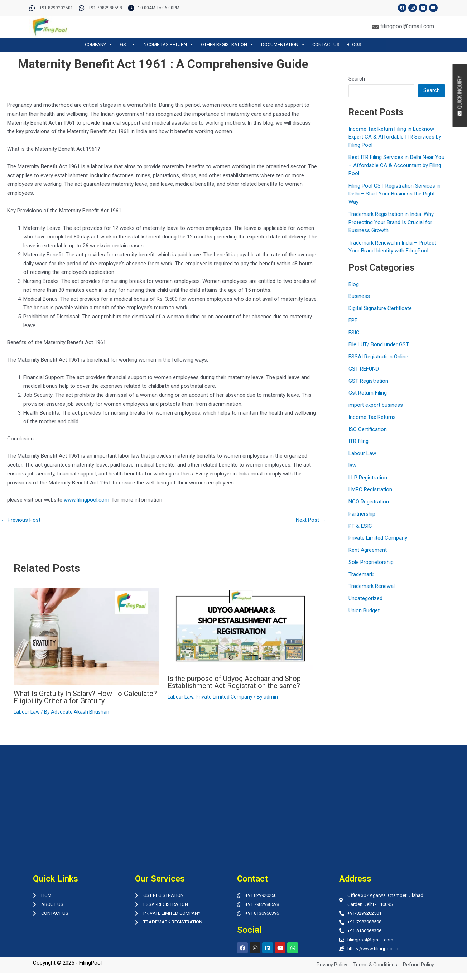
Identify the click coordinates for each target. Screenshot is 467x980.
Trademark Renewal (372, 586)
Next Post (311, 520)
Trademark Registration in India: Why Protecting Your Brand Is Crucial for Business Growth (391, 222)
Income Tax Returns (372, 417)
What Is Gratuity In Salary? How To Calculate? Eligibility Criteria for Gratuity (85, 697)
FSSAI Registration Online (378, 357)
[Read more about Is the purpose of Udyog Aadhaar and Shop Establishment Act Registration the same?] (240, 628)
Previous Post (21, 520)
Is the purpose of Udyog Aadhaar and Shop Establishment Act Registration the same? (234, 682)
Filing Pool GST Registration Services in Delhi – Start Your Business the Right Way (394, 194)
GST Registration (368, 381)
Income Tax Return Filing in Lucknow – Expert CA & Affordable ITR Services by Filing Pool (395, 137)
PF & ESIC (360, 526)
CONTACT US (326, 45)
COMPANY (99, 45)
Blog (354, 284)
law (352, 465)
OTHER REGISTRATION (227, 45)
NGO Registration (369, 502)
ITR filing (358, 441)
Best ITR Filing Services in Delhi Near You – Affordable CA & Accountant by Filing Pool (396, 165)
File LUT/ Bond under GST (379, 344)
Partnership (362, 514)
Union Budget (364, 610)
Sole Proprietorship (371, 562)
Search (357, 79)
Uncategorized (365, 598)
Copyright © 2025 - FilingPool (67, 963)
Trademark (361, 574)
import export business (376, 405)
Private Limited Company (224, 697)
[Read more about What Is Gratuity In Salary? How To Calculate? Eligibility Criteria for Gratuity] (86, 636)
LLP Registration (368, 478)
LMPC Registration (370, 489)
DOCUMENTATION (283, 45)
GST (128, 45)
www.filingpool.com (87, 500)
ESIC (354, 333)
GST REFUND (364, 369)
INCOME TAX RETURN (168, 45)
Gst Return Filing (368, 393)
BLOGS (354, 45)
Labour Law (27, 712)
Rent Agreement (368, 550)
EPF (353, 320)
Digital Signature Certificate (380, 308)
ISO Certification (368, 429)
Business (359, 296)
